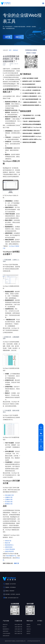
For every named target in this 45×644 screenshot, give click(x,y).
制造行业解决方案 (18, 625)
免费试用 (28, 631)
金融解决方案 (9, 497)
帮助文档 (28, 627)
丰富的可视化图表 (10, 549)
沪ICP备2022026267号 (34, 641)
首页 (10, 50)
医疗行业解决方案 (18, 631)
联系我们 (39, 625)
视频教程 (28, 625)
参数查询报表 (9, 547)
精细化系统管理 (9, 551)
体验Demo (18, 37)
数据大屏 (8, 543)
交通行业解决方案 (18, 629)
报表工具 (16, 563)
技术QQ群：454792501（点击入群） (13, 594)
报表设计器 (8, 541)
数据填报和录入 (9, 545)
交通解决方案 (9, 499)
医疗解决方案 (9, 502)
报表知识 (16, 50)
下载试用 (8, 556)
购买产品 (14, 556)
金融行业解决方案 (18, 627)
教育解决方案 (9, 504)
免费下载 (8, 37)
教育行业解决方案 (18, 633)
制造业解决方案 (9, 495)
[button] (43, 3)
